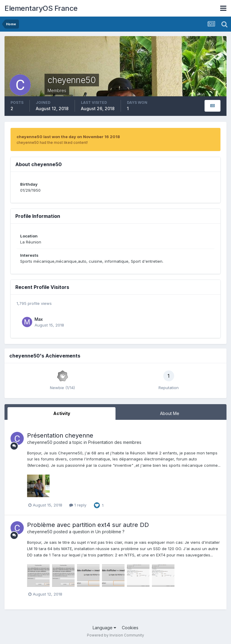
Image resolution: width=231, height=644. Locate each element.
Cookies (130, 628)
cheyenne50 (40, 442)
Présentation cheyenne (60, 435)
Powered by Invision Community (115, 635)
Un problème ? (110, 532)
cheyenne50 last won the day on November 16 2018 (68, 137)
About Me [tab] (170, 413)
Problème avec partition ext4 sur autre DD (88, 525)
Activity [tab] (62, 413)
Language (104, 628)
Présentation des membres (115, 442)
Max (39, 319)
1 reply (78, 505)
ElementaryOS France (41, 8)
